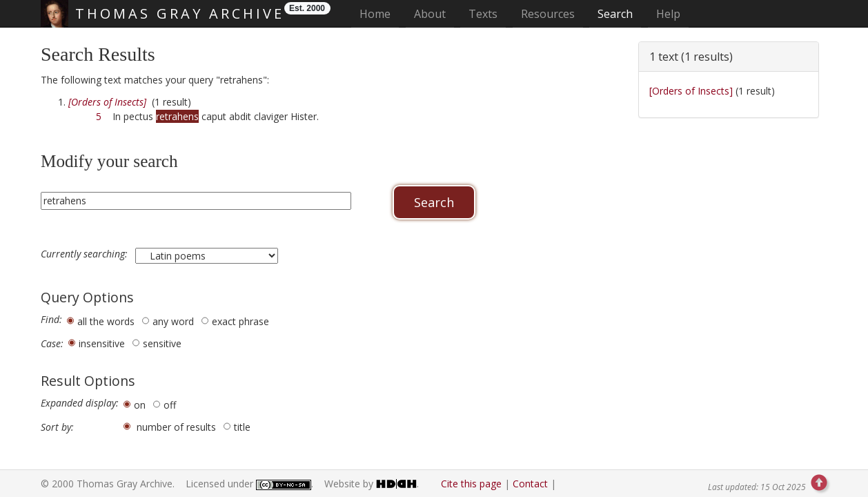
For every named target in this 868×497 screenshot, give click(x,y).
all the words (106, 321)
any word (173, 321)
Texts (483, 14)
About (430, 14)
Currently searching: (86, 254)
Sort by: (57, 427)
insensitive (102, 343)
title (242, 427)
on (140, 405)
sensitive (162, 343)
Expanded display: (80, 403)
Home (379, 13)
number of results (176, 427)
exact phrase (240, 321)
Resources (548, 14)
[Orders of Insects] (691, 91)
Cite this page (471, 484)
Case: (52, 344)
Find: (51, 320)
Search (615, 14)
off (170, 405)
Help (668, 14)
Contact (530, 484)
